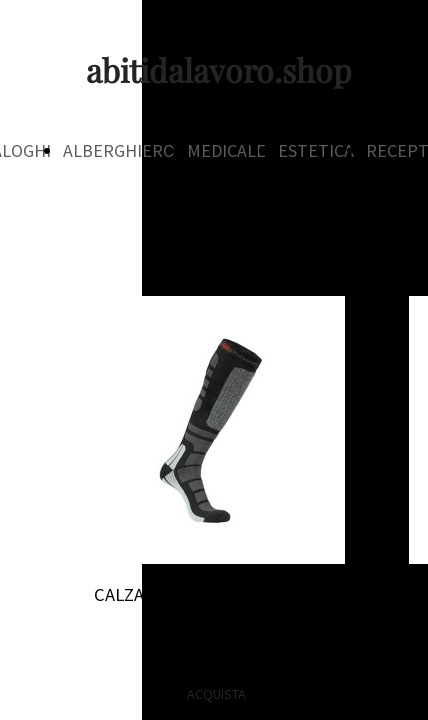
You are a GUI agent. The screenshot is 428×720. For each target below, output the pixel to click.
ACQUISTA (216, 694)
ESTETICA (316, 150)
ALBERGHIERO (119, 150)
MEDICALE (226, 150)
